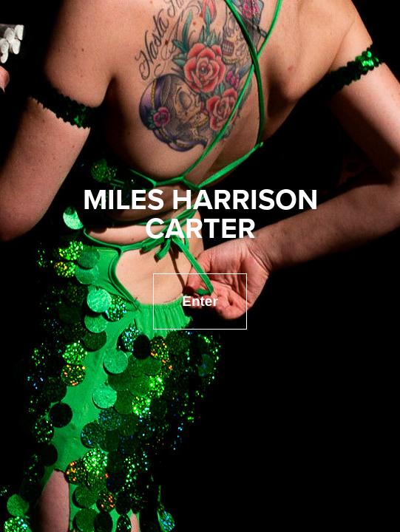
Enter (200, 301)
